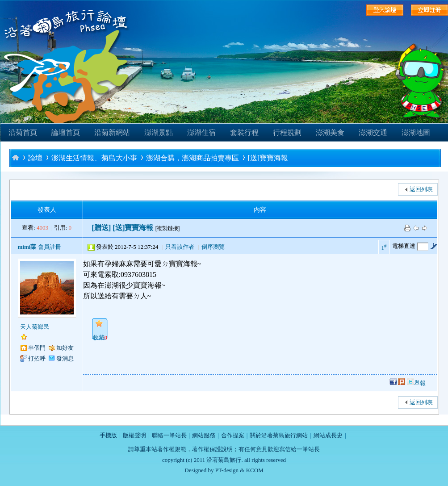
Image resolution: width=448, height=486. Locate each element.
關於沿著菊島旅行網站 (279, 435)
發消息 (65, 358)
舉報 (420, 383)
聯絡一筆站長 (169, 435)
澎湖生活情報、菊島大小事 (94, 158)
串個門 (37, 348)
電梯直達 (404, 246)
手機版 (108, 435)
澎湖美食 (330, 132)
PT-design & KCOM (239, 470)
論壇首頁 (66, 132)
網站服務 (204, 435)
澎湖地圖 (416, 132)
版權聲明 (134, 435)
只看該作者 (180, 247)
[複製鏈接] (168, 228)
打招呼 (37, 358)
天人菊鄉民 (35, 327)
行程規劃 (287, 132)
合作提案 (233, 435)
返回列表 (421, 189)
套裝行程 (244, 132)
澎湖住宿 (201, 132)
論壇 (35, 158)
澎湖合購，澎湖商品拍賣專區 (193, 158)
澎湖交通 (373, 132)
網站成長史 (328, 435)
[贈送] (102, 228)
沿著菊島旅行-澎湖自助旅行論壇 (16, 157)
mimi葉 (27, 247)
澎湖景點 (159, 132)
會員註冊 (50, 247)
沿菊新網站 (112, 132)
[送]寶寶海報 (268, 158)
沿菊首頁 (23, 132)
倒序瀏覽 (213, 247)
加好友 (65, 348)
